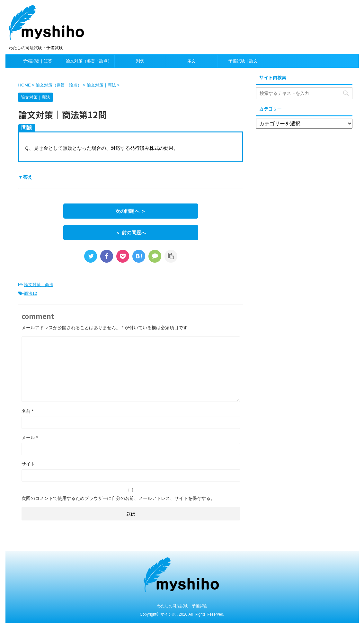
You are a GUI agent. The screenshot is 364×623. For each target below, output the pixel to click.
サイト (28, 464)
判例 (140, 61)
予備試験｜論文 (243, 61)
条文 (191, 61)
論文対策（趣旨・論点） (89, 61)
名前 (27, 411)
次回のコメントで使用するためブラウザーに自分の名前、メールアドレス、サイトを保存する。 (118, 498)
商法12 (31, 293)
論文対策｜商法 (39, 285)
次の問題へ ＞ (130, 211)
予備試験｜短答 (37, 61)
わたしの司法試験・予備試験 (182, 606)
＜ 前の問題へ (130, 233)
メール (30, 438)
